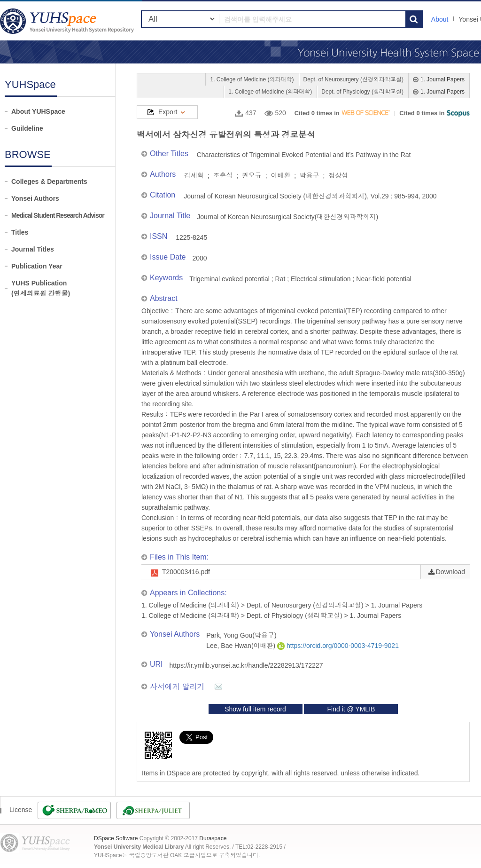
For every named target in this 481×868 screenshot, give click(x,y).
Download (450, 572)
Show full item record (255, 709)
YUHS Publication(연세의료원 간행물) (41, 288)
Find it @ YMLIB (351, 709)
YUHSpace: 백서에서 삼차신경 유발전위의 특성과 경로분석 (68, 21)
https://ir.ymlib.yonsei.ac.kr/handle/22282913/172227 (246, 665)
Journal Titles (33, 249)
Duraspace (213, 838)
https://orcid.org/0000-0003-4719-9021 (338, 646)
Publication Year (37, 266)
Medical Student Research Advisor (58, 215)
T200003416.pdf (186, 572)
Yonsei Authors (35, 198)
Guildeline (27, 128)
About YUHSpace (38, 111)
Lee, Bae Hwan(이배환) (242, 646)
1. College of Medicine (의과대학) (252, 79)
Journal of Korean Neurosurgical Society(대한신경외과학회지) (287, 217)
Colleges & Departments (49, 181)
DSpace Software (116, 838)
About (440, 19)
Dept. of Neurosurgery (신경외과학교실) (353, 79)
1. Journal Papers (442, 79)
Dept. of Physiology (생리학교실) (362, 92)
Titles (20, 232)
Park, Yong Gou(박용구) (241, 635)
